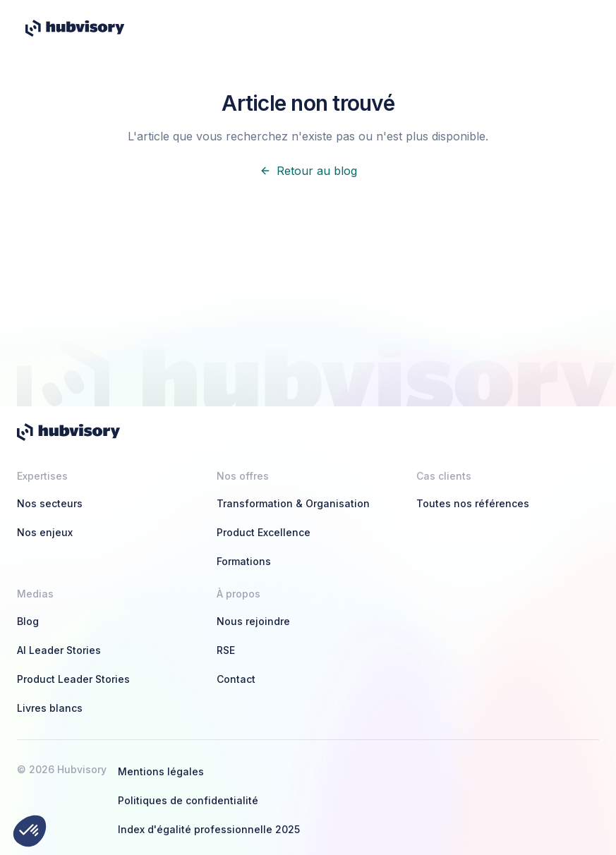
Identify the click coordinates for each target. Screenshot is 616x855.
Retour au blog (308, 171)
